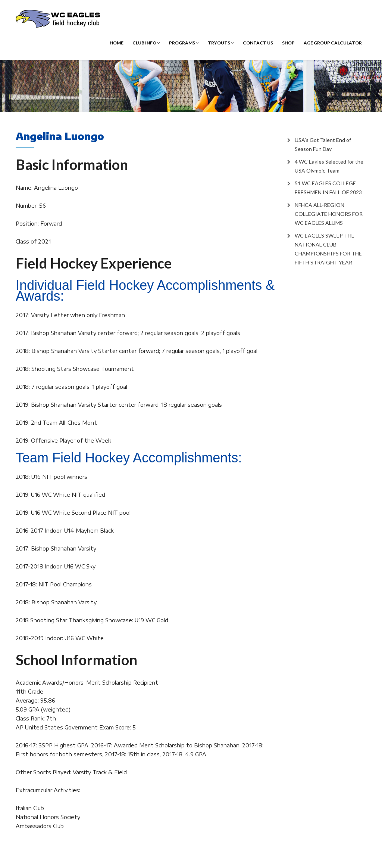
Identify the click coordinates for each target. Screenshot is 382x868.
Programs (184, 43)
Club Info (146, 43)
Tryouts (221, 43)
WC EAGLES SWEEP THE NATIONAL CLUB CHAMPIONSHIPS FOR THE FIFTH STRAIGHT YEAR (328, 249)
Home (117, 43)
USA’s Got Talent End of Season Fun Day (323, 144)
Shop (288, 43)
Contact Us (258, 43)
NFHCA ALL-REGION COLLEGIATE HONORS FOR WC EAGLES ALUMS (329, 214)
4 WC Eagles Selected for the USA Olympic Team (329, 166)
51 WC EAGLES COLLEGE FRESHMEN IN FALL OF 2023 (328, 188)
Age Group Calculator (333, 43)
